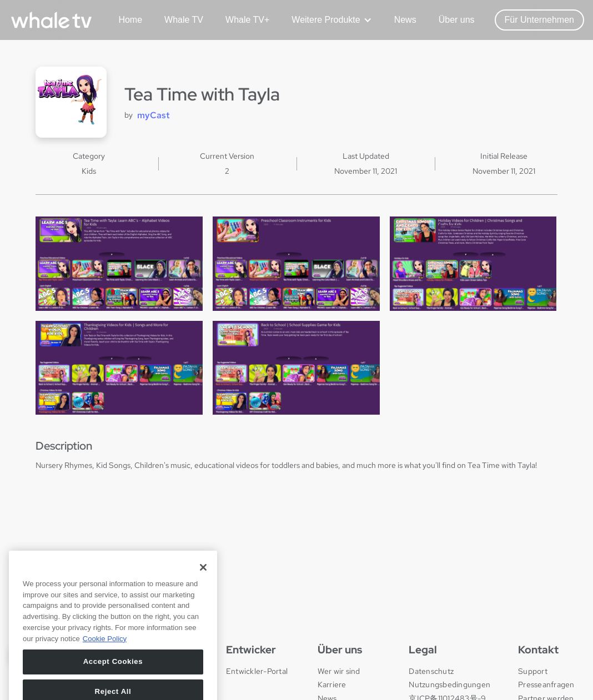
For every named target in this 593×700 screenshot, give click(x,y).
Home (130, 20)
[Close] (203, 592)
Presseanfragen (546, 684)
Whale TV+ (247, 20)
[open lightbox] (119, 263)
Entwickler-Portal (257, 671)
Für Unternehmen (539, 20)
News (405, 20)
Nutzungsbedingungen (449, 684)
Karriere (332, 684)
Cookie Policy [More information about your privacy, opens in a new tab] (105, 663)
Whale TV (184, 20)
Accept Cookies (113, 686)
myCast (154, 115)
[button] (327, 20)
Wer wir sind (339, 671)
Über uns (457, 20)
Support (533, 671)
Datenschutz (431, 671)
